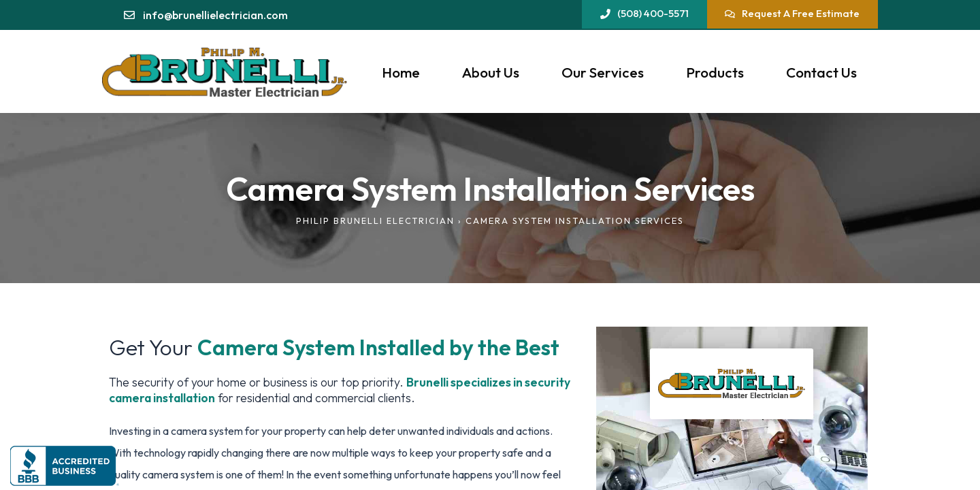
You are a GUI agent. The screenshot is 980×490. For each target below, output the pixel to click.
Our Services (603, 72)
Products (715, 72)
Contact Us (821, 72)
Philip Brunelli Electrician (375, 220)
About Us (491, 72)
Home (401, 72)
